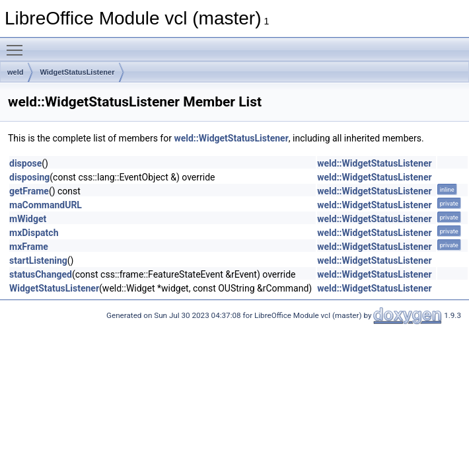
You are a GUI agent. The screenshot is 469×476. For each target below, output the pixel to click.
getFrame (29, 191)
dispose (25, 163)
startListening (38, 260)
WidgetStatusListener (77, 72)
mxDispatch (34, 233)
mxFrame (29, 247)
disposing (29, 177)
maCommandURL (46, 205)
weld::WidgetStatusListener (231, 138)
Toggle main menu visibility (18, 44)
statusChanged (41, 274)
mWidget (28, 219)
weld (15, 72)
